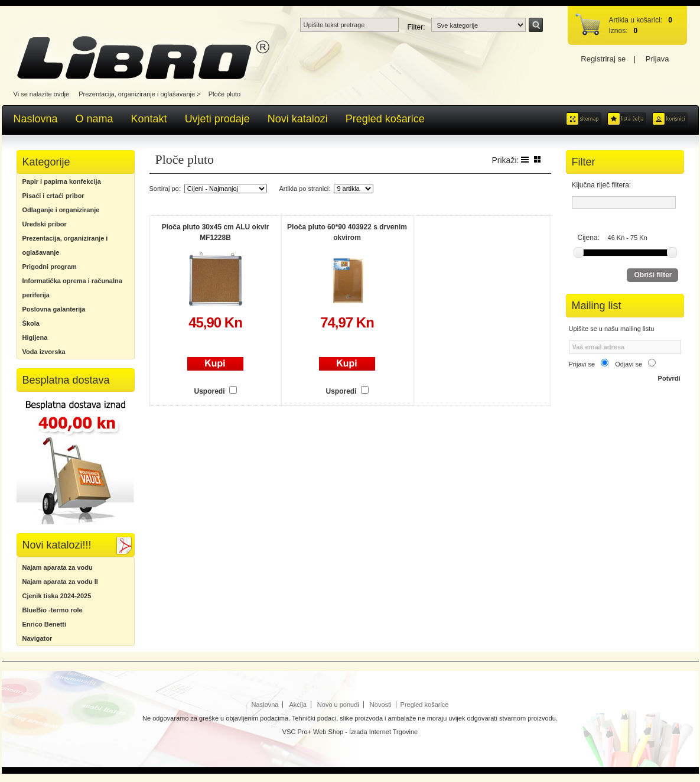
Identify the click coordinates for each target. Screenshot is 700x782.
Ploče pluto (224, 94)
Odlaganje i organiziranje (61, 210)
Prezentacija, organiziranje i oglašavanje (137, 94)
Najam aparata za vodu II (60, 582)
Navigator (38, 638)
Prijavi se (582, 364)
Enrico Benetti (45, 624)
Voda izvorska (44, 352)
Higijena (35, 338)
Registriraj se (603, 59)
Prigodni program (50, 267)
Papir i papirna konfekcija (62, 181)
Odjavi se (629, 364)
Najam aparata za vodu (58, 567)
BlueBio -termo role (53, 610)
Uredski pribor (45, 224)
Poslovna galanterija (54, 309)
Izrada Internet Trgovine (383, 732)
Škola (31, 323)
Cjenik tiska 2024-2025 (57, 596)
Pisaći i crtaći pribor (53, 196)
